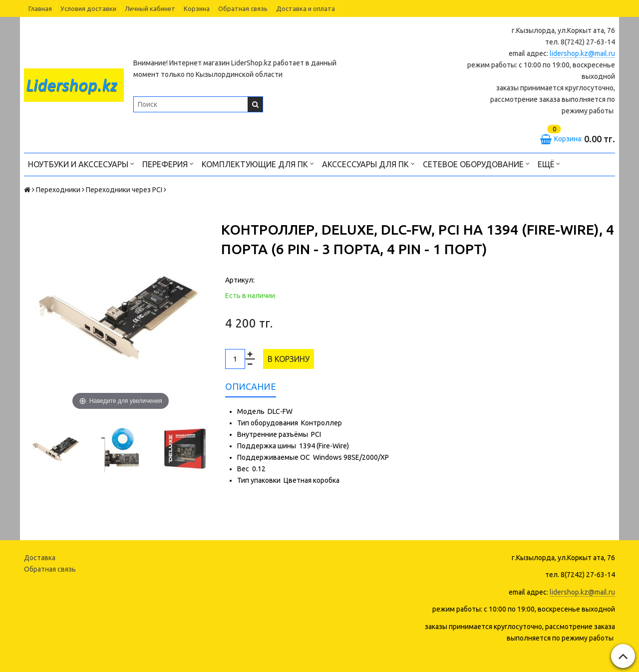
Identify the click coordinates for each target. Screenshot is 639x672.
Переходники (58, 190)
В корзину (289, 359)
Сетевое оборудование (476, 164)
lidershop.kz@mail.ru (582, 53)
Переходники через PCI (124, 190)
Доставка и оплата (306, 8)
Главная (40, 8)
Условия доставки (88, 8)
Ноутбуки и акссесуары (81, 164)
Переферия (168, 164)
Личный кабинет (150, 8)
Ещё (549, 164)
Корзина (197, 8)
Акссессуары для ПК (368, 164)
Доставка (40, 558)
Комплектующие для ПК (258, 164)
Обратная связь (243, 8)
